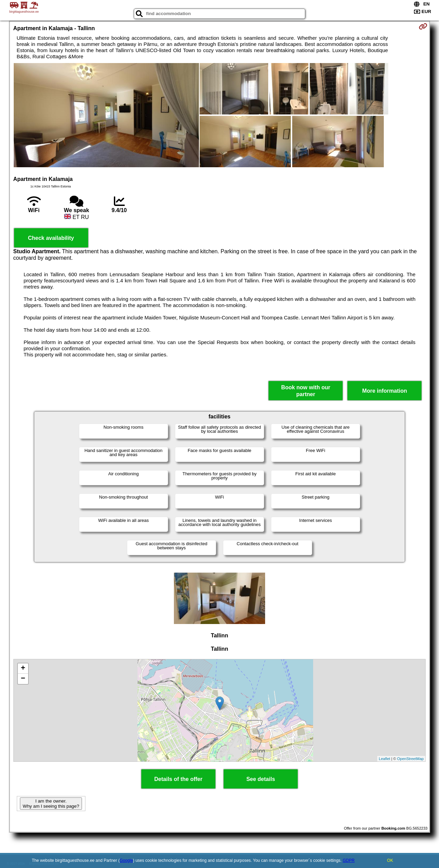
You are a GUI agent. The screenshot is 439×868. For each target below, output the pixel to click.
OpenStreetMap (411, 759)
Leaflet (385, 759)
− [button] (23, 679)
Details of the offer (178, 779)
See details (261, 779)
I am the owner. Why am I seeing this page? (51, 804)
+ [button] (23, 669)
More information (385, 391)
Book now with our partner (306, 391)
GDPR (349, 860)
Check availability (51, 238)
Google (126, 860)
